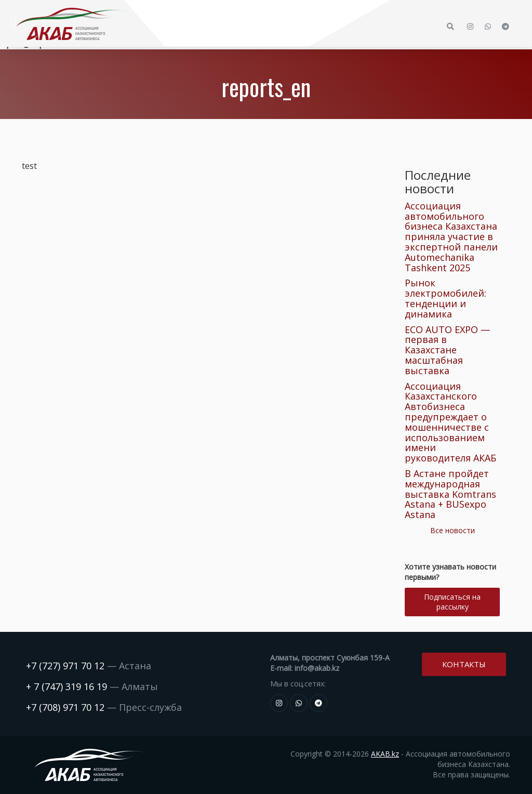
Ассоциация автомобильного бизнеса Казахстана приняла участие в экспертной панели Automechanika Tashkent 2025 (451, 237)
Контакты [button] (464, 664)
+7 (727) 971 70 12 (65, 666)
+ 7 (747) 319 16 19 (66, 686)
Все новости (453, 530)
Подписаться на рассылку (452, 602)
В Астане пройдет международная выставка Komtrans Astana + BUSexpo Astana (450, 494)
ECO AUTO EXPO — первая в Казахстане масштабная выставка (447, 350)
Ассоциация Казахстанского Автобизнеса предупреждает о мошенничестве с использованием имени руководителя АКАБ (450, 422)
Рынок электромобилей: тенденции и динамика (445, 298)
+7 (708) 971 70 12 (65, 707)
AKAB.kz (385, 754)
